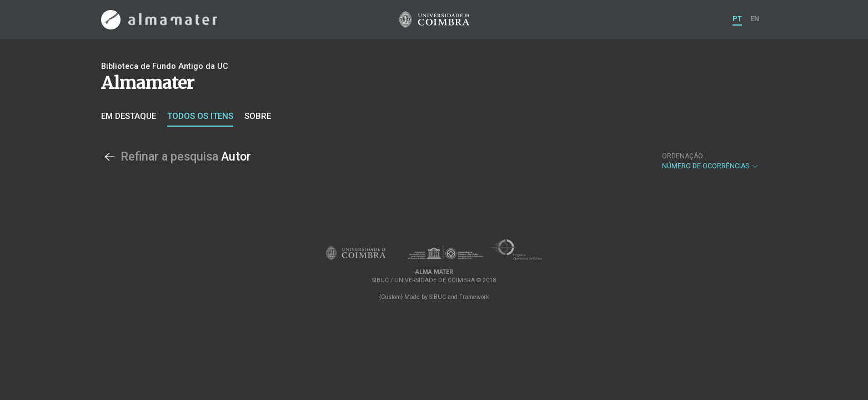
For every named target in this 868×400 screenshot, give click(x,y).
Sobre (258, 116)
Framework (474, 297)
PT (737, 19)
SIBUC (438, 297)
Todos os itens (200, 116)
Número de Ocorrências (711, 161)
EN (755, 19)
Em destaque (129, 116)
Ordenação (683, 156)
